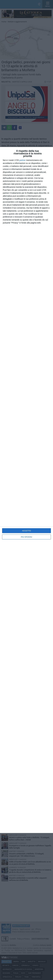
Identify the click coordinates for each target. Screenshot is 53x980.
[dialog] (26, 490)
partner (22, 160)
